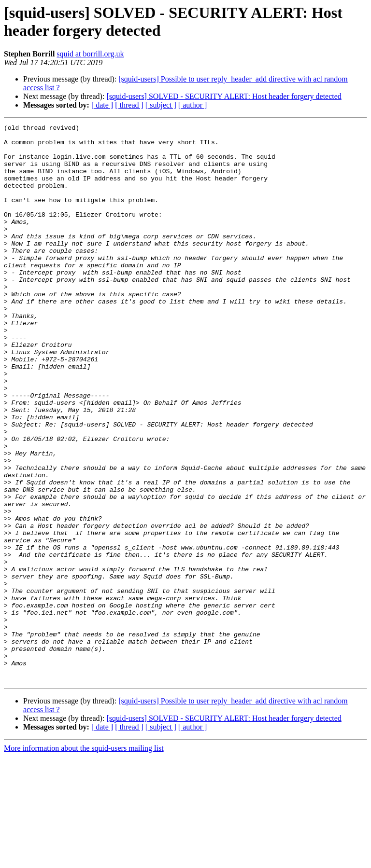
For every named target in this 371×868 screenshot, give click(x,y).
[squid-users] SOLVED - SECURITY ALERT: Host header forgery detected (224, 96)
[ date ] (102, 105)
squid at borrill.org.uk (90, 54)
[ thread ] (129, 105)
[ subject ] (161, 105)
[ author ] (193, 105)
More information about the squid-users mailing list (84, 860)
